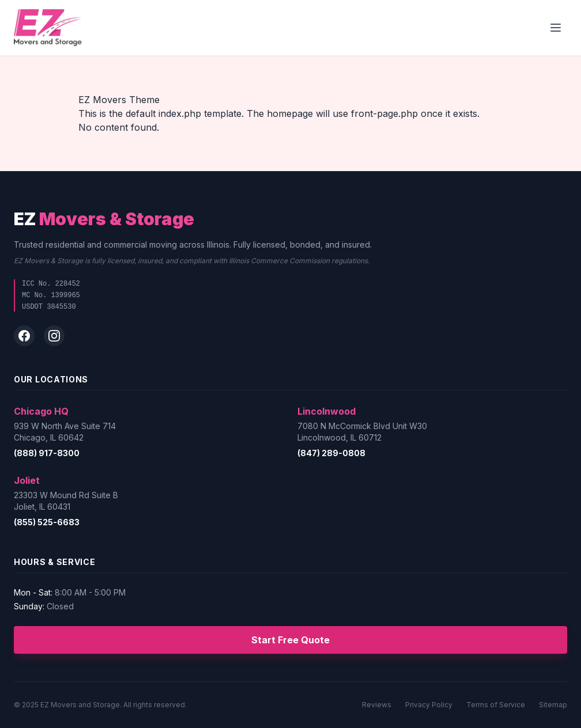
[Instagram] (54, 336)
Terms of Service (496, 705)
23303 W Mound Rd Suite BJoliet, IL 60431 (66, 501)
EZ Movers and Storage (80, 705)
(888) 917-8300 (47, 453)
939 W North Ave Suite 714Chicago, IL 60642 (65, 432)
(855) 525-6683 (47, 522)
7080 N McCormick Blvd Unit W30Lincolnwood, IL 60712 (362, 432)
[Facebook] (24, 336)
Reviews (377, 705)
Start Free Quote (290, 640)
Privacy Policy (429, 705)
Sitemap (553, 705)
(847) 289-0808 (331, 453)
